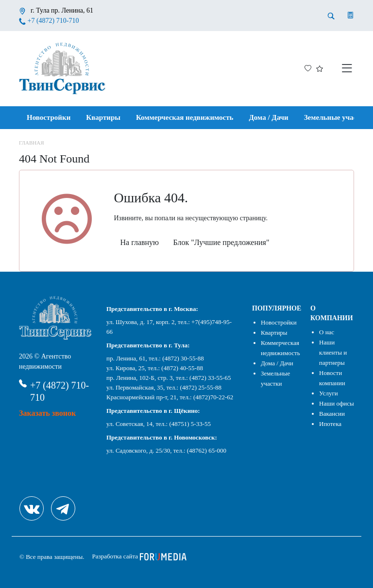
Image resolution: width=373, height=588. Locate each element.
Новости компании (332, 378)
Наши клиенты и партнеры (333, 352)
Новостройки (49, 117)
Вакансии (332, 414)
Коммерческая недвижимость (185, 117)
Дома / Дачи (269, 117)
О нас (327, 332)
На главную (140, 242)
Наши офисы (337, 403)
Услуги (329, 393)
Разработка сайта (140, 556)
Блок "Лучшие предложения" (221, 242)
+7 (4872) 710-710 (53, 21)
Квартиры (103, 117)
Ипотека (330, 424)
